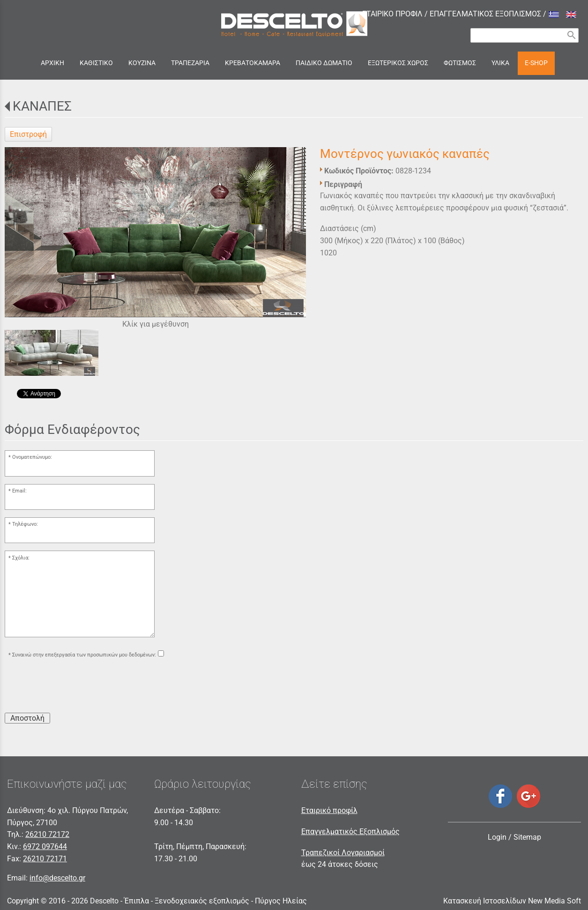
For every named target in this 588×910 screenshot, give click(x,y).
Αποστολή (27, 718)
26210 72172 (47, 834)
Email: (19, 491)
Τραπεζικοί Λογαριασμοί (343, 853)
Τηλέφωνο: (25, 524)
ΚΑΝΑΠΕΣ (42, 106)
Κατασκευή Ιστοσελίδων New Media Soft (512, 901)
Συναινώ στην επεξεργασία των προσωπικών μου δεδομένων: (84, 655)
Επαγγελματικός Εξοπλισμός (350, 832)
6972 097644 (45, 847)
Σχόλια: (21, 558)
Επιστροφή (28, 134)
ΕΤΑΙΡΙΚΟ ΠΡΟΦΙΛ (392, 14)
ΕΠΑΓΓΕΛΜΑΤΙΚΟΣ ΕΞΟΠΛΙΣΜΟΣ (485, 14)
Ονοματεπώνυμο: (32, 457)
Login (497, 837)
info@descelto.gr (57, 878)
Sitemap (527, 837)
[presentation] (76, 687)
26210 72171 (45, 859)
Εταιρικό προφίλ (329, 810)
